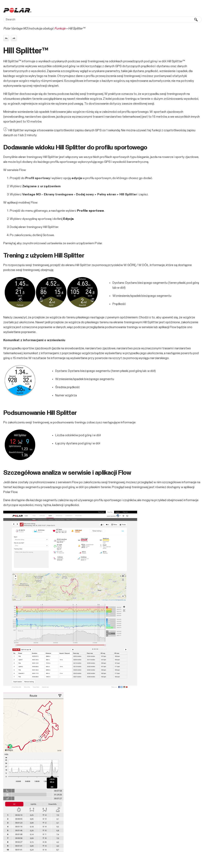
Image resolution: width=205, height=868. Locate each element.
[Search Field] (102, 20)
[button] (196, 20)
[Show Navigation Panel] (199, 10)
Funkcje (60, 28)
